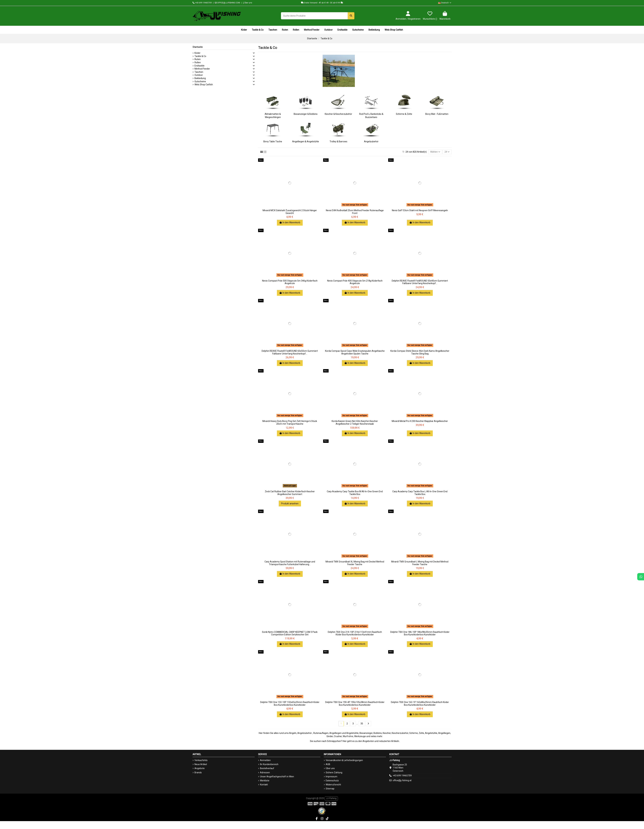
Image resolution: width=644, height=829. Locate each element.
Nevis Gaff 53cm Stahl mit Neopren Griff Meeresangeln (420, 210)
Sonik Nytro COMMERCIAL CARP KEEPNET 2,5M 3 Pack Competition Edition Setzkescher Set (290, 633)
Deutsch (445, 3)
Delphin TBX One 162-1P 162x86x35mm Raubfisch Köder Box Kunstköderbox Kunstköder (420, 704)
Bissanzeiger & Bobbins (306, 114)
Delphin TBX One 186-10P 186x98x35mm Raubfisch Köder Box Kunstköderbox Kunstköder (420, 633)
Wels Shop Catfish (204, 85)
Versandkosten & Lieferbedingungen (344, 760)
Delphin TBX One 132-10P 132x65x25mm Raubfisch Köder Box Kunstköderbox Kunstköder (290, 704)
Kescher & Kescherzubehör (338, 114)
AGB (328, 764)
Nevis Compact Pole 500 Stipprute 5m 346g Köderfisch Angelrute (290, 282)
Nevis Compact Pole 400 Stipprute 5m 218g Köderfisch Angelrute (355, 282)
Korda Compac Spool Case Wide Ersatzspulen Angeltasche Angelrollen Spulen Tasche (355, 352)
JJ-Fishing (331, 798)
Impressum (331, 777)
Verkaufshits (201, 760)
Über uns (248, 3)
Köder (197, 53)
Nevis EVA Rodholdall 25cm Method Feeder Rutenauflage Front (355, 212)
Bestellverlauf (267, 768)
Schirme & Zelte (404, 114)
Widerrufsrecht (333, 785)
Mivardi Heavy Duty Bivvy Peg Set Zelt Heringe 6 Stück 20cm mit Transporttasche (290, 422)
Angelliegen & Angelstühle (306, 141)
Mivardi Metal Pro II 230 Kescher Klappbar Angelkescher (420, 421)
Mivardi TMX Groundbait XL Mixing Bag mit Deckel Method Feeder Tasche (355, 563)
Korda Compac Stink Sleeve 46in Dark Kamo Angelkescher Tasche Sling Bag (420, 352)
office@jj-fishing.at (402, 780)
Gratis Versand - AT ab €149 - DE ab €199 (322, 3)
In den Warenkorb (290, 222)
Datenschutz (332, 781)
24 (447, 152)
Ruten (198, 59)
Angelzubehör (371, 141)
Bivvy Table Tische (273, 141)
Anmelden (265, 760)
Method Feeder (202, 69)
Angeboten (368, 741)
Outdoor (199, 75)
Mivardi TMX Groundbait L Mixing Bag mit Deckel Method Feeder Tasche (420, 563)
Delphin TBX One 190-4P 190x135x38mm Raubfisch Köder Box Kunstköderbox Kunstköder (355, 704)
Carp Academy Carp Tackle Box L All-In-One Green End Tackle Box (420, 493)
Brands (198, 772)
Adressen (265, 772)
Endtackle (199, 66)
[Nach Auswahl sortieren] (435, 152)
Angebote (200, 768)
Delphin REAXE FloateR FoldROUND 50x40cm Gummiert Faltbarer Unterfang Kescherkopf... (420, 282)
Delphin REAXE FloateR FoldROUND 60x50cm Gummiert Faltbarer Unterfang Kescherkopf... (290, 352)
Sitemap (330, 789)
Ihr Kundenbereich (269, 764)
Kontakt (264, 785)
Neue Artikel (201, 764)
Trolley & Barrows (338, 141)
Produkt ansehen (290, 504)
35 (362, 724)
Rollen (198, 62)
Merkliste (265, 781)
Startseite (198, 47)
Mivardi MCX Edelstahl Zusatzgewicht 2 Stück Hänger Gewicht (290, 212)
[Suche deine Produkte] (351, 16)
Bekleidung (200, 78)
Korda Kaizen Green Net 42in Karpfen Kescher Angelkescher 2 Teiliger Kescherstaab (355, 422)
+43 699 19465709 (202, 3)
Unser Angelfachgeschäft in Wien (277, 777)
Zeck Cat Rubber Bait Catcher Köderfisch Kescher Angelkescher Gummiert (290, 493)
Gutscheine (200, 81)
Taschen (199, 72)
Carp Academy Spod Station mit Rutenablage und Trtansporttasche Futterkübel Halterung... (290, 563)
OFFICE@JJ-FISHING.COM (227, 3)
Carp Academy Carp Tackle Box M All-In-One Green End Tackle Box (355, 493)
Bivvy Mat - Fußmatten (437, 114)
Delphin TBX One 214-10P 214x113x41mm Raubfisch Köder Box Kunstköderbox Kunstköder (355, 633)
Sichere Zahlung (334, 772)
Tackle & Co (200, 56)
